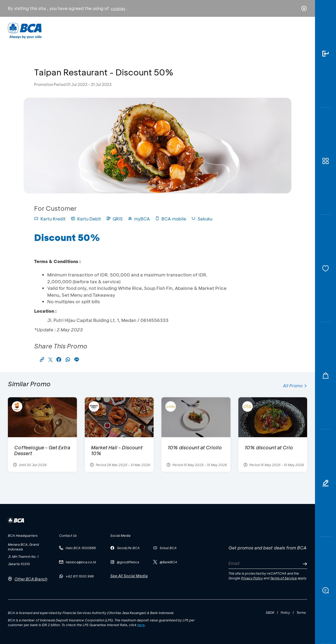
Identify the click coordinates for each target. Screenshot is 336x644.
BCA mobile (171, 219)
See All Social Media (129, 576)
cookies (118, 9)
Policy (285, 612)
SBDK (270, 612)
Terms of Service (283, 578)
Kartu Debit (86, 219)
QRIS (114, 219)
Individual (115, 30)
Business (151, 30)
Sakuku (202, 219)
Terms (301, 612)
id (293, 31)
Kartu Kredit (50, 219)
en (302, 31)
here (141, 625)
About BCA (188, 30)
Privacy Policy (252, 578)
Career (223, 30)
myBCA (139, 219)
